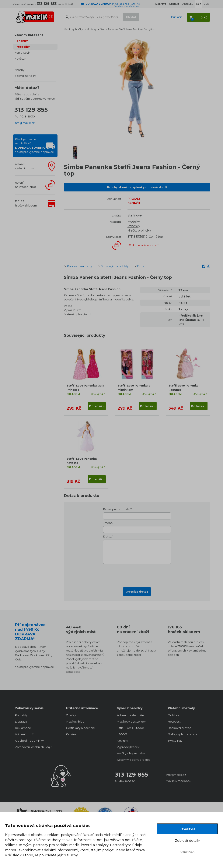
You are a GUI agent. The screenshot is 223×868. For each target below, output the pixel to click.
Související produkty (115, 266)
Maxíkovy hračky (73, 29)
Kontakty (21, 715)
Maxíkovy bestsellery (131, 721)
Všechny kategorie (29, 35)
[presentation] (137, 574)
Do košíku (97, 406)
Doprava (21, 721)
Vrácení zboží (24, 734)
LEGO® (122, 734)
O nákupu (187, 4)
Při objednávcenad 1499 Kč (34, 145)
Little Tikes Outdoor (130, 728)
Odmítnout (187, 852)
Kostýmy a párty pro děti (134, 760)
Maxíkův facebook (179, 781)
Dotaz (142, 266)
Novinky (122, 741)
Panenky (21, 41)
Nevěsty (20, 59)
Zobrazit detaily (187, 841)
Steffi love (135, 215)
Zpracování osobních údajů (34, 747)
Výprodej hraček (128, 747)
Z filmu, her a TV (25, 76)
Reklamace (23, 728)
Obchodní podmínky (29, 741)
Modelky (23, 47)
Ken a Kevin (22, 53)
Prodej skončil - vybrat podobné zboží (137, 187)
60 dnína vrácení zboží (26, 185)
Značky (19, 70)
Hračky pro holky (139, 230)
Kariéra (71, 734)
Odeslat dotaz (137, 592)
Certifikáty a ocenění (80, 728)
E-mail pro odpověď (117, 509)
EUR (206, 4)
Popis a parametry (80, 266)
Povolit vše (187, 829)
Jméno (108, 523)
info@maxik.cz (25, 123)
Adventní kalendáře (130, 715)
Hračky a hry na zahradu (133, 753)
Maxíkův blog (75, 721)
